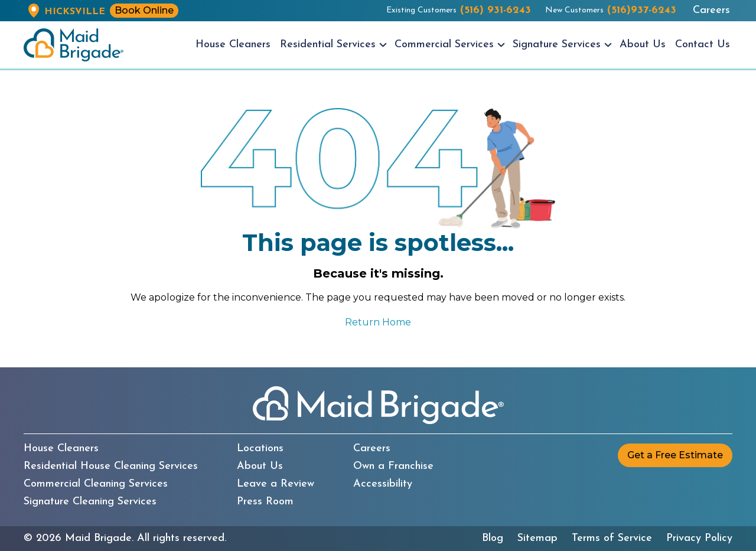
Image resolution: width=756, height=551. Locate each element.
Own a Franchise (393, 467)
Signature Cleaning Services (90, 502)
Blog (493, 539)
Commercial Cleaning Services (96, 484)
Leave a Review (276, 484)
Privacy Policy (699, 539)
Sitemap (537, 539)
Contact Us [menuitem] (703, 45)
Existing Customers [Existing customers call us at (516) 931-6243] (459, 11)
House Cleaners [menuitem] (233, 45)
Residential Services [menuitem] (328, 45)
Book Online (144, 10)
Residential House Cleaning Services (111, 467)
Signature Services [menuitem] (557, 45)
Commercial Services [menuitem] (444, 45)
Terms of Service (612, 539)
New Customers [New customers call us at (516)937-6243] (611, 11)
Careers (711, 11)
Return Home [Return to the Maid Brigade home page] (378, 322)
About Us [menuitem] (643, 45)
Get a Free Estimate (675, 455)
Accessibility (383, 484)
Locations (260, 449)
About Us (260, 467)
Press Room (265, 502)
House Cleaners (61, 449)
